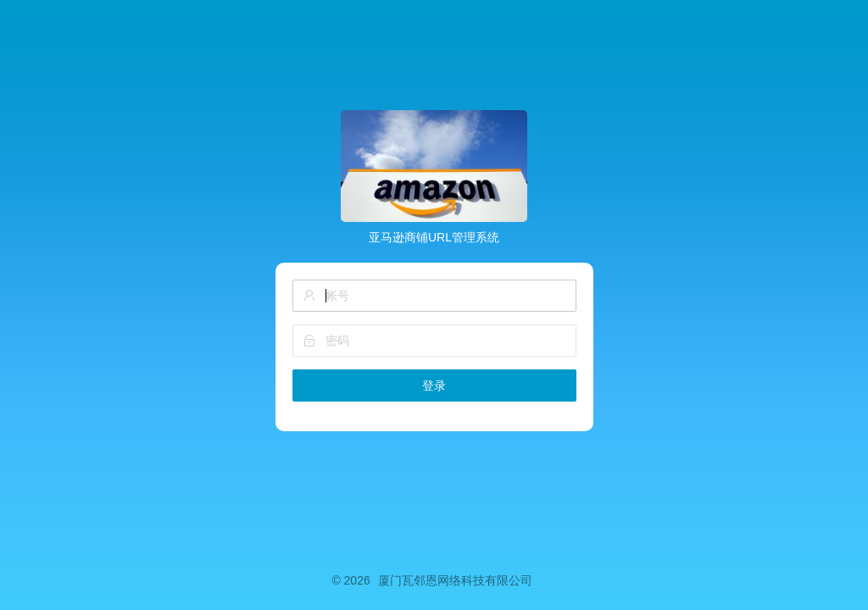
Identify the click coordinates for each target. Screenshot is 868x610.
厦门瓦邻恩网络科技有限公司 (455, 580)
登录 (434, 385)
